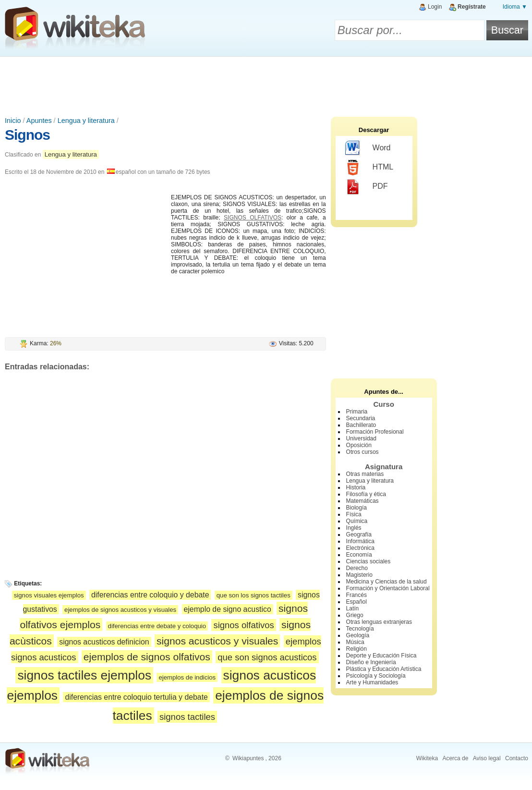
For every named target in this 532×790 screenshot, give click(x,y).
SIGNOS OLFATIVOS (253, 218)
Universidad (361, 438)
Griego (355, 615)
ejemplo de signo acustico (228, 609)
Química (357, 521)
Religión (357, 649)
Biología (357, 508)
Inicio (13, 121)
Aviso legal (487, 758)
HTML (369, 168)
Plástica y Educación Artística (384, 669)
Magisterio (359, 575)
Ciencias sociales (369, 561)
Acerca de (455, 758)
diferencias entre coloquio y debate (150, 595)
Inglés (354, 528)
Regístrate (472, 7)
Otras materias (365, 474)
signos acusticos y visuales (217, 641)
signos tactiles (187, 717)
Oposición (359, 445)
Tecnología (360, 629)
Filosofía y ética (366, 494)
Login (435, 7)
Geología (358, 635)
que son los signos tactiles (254, 595)
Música (355, 642)
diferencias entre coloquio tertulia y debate (136, 697)
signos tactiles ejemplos (84, 675)
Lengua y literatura (86, 121)
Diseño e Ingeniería (371, 662)
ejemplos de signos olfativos (147, 657)
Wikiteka (427, 758)
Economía (359, 555)
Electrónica (360, 548)
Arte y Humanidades (372, 682)
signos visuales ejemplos (49, 595)
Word (368, 148)
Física (354, 514)
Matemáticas (363, 501)
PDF (367, 187)
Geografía (359, 535)
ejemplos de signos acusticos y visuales (120, 610)
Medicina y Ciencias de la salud (387, 582)
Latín (353, 608)
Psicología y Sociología (376, 676)
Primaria (357, 412)
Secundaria (361, 418)
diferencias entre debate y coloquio (157, 626)
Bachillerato (361, 425)
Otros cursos (363, 452)
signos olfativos (243, 625)
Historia (356, 487)
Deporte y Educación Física (381, 656)
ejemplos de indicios (187, 677)
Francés (357, 595)
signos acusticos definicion (104, 642)
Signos (27, 135)
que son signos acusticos (267, 657)
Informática (360, 541)
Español (357, 602)
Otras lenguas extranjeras (379, 622)
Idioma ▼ (515, 7)
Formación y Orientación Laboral (388, 588)
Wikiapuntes (248, 758)
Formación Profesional (375, 432)
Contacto (517, 758)
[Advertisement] (266, 83)
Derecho (357, 568)
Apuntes (39, 121)
